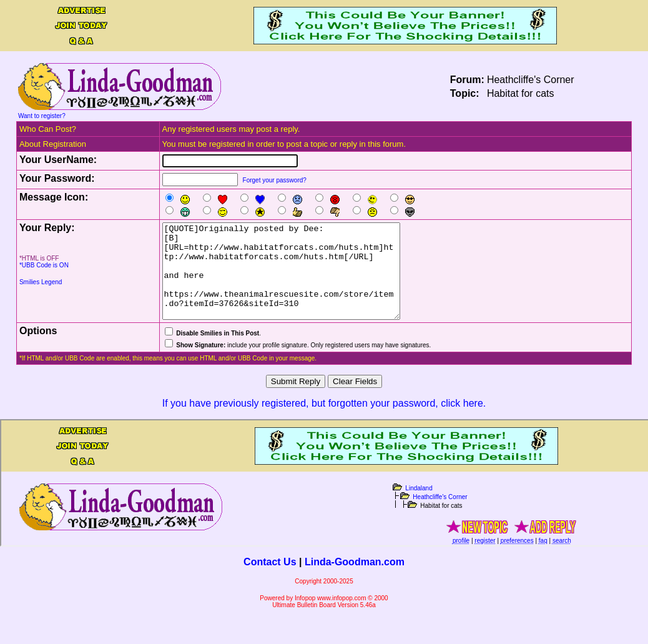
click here (462, 422)
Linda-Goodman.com (355, 581)
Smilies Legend (41, 282)
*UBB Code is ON (44, 265)
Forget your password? (275, 180)
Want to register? (42, 116)
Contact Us (270, 581)
